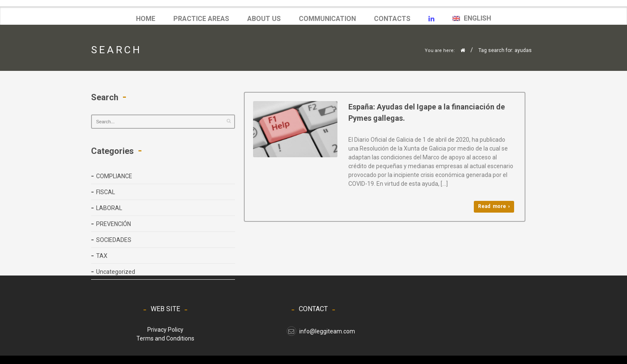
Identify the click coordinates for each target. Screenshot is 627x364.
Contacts (392, 19)
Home (146, 19)
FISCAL (106, 192)
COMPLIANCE (114, 176)
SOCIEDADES (114, 240)
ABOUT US (264, 19)
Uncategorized (116, 272)
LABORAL (109, 208)
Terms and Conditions (165, 338)
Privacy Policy (165, 330)
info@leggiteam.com (321, 331)
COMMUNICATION (327, 19)
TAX (102, 256)
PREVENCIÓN (114, 224)
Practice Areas (201, 19)
